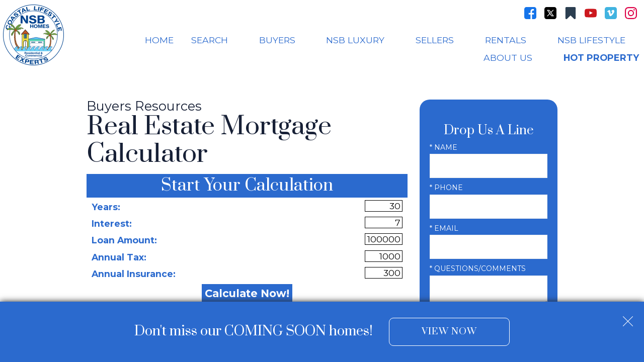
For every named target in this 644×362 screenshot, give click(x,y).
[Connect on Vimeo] (611, 13)
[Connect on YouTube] (591, 13)
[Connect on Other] (571, 13)
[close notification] (628, 317)
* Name (444, 147)
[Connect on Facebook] (530, 13)
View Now (449, 332)
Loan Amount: (124, 240)
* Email (444, 228)
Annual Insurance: (134, 274)
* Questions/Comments (478, 268)
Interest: (112, 223)
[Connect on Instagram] (631, 13)
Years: (106, 207)
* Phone (446, 188)
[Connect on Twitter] (550, 13)
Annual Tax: (119, 257)
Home (159, 40)
